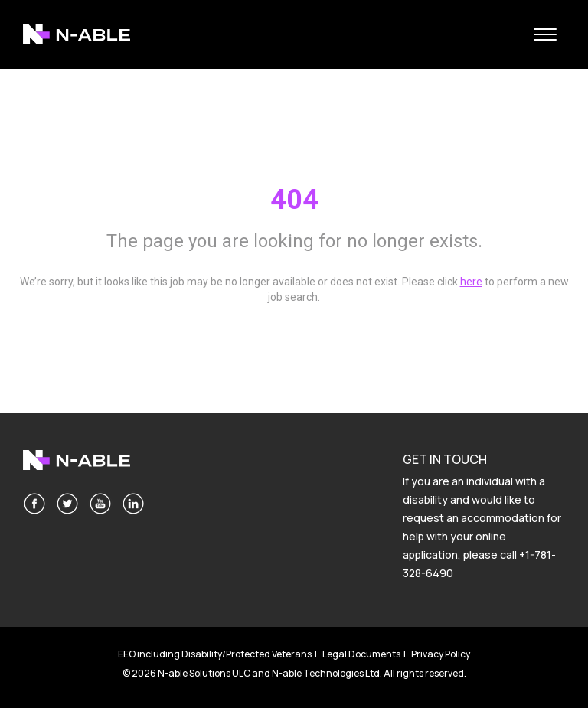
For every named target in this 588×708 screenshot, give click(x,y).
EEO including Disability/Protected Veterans (215, 654)
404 (294, 200)
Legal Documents (361, 654)
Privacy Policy (441, 654)
